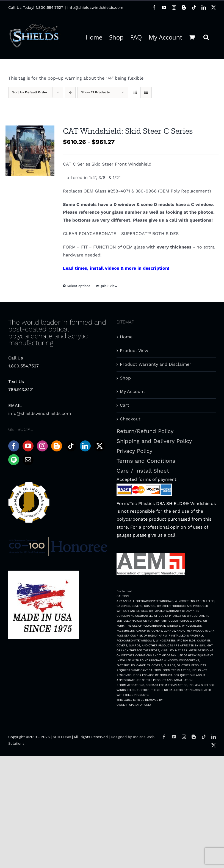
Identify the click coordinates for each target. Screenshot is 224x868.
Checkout (130, 419)
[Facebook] (14, 446)
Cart (125, 405)
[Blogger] (57, 446)
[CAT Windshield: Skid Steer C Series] (30, 151)
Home (126, 337)
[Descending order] (70, 92)
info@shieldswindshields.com (95, 7)
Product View (134, 351)
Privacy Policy (134, 451)
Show (95, 92)
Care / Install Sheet (143, 471)
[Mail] (28, 460)
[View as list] (146, 92)
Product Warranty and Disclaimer (156, 364)
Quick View (108, 286)
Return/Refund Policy (145, 431)
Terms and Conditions (146, 461)
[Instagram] (42, 446)
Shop (125, 378)
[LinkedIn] (85, 446)
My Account (132, 391)
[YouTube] (28, 446)
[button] (206, 37)
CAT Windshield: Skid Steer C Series (128, 131)
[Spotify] (14, 460)
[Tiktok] (71, 446)
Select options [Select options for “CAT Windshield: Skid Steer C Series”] (78, 286)
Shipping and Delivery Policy (154, 441)
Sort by (30, 92)
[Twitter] (99, 446)
